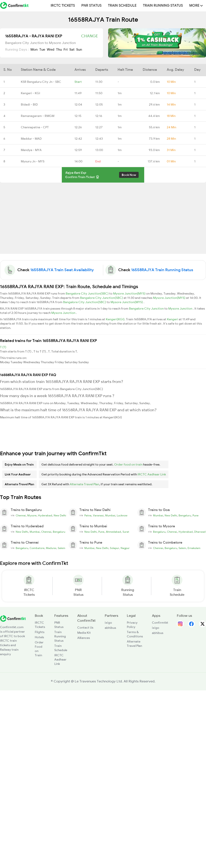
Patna (88, 516)
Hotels (39, 637)
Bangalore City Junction (147, 308)
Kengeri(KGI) (115, 319)
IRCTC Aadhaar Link (152, 474)
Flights (40, 632)
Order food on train (128, 464)
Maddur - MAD (31, 139)
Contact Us (85, 628)
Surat (126, 532)
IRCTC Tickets (63, 6)
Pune (195, 516)
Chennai (21, 516)
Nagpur (125, 548)
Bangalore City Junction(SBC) (87, 293)
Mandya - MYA (31, 150)
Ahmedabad (113, 532)
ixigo (108, 623)
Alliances (84, 638)
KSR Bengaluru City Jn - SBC (41, 82)
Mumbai (110, 516)
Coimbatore (37, 548)
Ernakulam (194, 548)
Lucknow (122, 516)
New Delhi (60, 516)
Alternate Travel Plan (84, 484)
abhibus (110, 628)
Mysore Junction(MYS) (130, 293)
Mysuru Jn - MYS (33, 161)
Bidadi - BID (29, 104)
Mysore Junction (181, 308)
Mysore (32, 516)
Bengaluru (185, 516)
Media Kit (84, 633)
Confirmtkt (160, 623)
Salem (61, 548)
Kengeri (173, 319)
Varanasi (98, 516)
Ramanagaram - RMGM (38, 116)
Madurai (51, 548)
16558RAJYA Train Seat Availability (62, 270)
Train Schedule (122, 6)
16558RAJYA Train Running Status (162, 270)
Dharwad (200, 532)
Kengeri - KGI (30, 93)
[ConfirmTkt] (13, 618)
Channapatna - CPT (35, 127)
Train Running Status (163, 6)
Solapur (114, 548)
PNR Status (91, 6)
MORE (196, 6)
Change (89, 36)
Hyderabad (45, 516)
